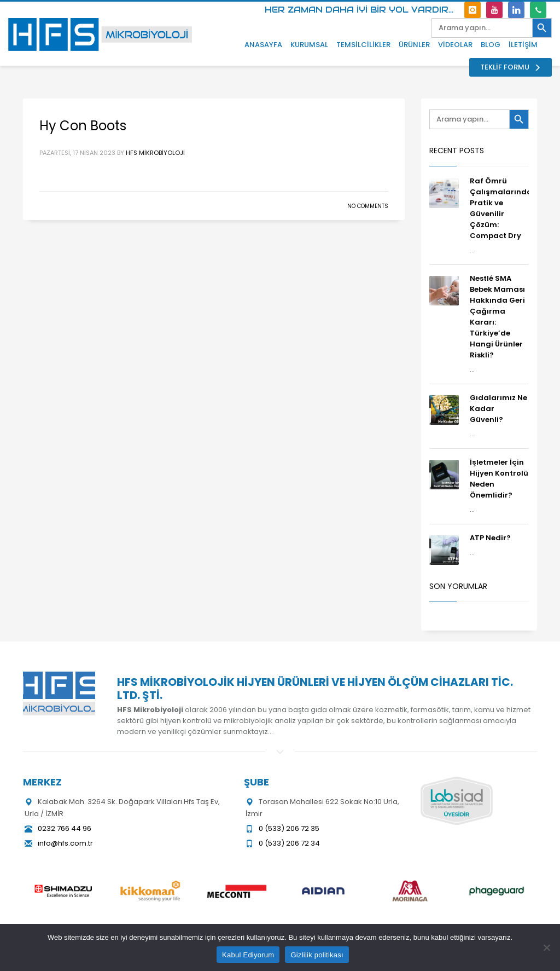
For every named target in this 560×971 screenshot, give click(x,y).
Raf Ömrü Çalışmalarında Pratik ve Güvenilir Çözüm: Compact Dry (501, 208)
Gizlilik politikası (317, 955)
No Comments (368, 206)
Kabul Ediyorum (248, 955)
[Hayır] (546, 947)
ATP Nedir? (490, 538)
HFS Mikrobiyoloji (155, 153)
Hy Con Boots (83, 126)
